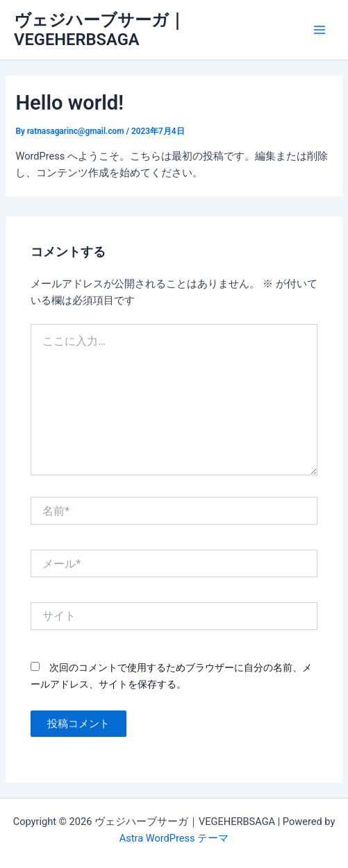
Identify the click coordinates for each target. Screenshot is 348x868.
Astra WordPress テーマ (174, 838)
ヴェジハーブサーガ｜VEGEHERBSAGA (100, 30)
